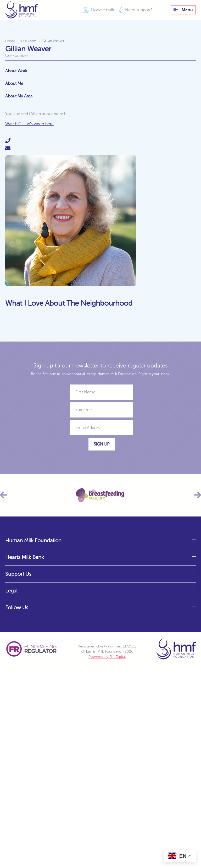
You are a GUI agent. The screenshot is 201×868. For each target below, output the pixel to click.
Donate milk (103, 10)
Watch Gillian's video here (29, 124)
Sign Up (102, 444)
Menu (183, 10)
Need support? (139, 10)
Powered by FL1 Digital (107, 657)
